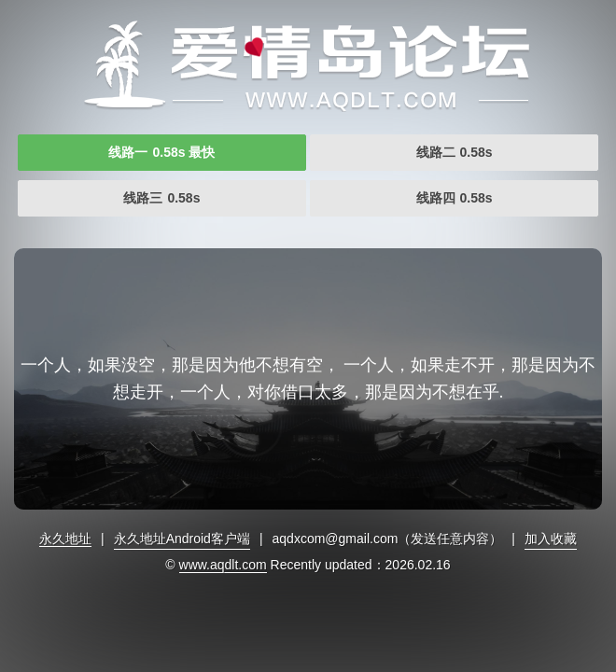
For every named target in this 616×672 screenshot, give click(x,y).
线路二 (455, 152)
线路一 (161, 152)
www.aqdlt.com (223, 565)
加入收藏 (551, 539)
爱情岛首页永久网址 (308, 65)
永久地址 (65, 539)
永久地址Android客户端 (182, 539)
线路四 (455, 198)
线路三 (161, 198)
